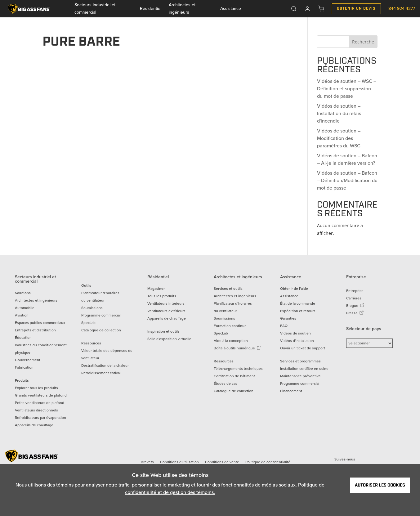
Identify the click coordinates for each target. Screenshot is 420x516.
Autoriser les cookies (380, 485)
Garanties (288, 318)
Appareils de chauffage (34, 425)
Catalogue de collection (101, 330)
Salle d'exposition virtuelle (169, 339)
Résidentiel (151, 9)
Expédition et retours (298, 311)
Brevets (147, 462)
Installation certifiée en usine (304, 369)
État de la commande (298, 303)
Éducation (23, 338)
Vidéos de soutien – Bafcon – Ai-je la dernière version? (347, 159)
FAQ (284, 326)
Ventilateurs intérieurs (166, 303)
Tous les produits (162, 296)
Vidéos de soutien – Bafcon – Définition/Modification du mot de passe (347, 180)
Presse (355, 313)
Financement (291, 391)
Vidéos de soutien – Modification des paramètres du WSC (339, 138)
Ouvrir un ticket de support (303, 348)
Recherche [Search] (363, 42)
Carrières (354, 298)
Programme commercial (101, 315)
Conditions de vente (222, 462)
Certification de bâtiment (234, 376)
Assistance (231, 9)
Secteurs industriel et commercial (95, 9)
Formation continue (230, 326)
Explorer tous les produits (36, 388)
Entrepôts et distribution (35, 330)
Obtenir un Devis (356, 9)
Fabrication (24, 367)
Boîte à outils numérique (237, 348)
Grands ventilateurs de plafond (41, 395)
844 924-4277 (402, 9)
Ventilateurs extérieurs (166, 311)
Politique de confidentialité (268, 462)
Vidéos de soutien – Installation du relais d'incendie (339, 113)
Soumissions (92, 308)
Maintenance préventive (300, 376)
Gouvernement (28, 360)
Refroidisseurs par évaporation (40, 418)
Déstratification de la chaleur (105, 366)
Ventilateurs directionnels (36, 410)
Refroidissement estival (101, 373)
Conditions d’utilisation (179, 462)
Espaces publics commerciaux (40, 323)
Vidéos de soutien (295, 333)
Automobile (25, 308)
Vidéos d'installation (297, 341)
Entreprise (355, 291)
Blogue (355, 306)
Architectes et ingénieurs (182, 9)
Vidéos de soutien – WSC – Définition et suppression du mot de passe (347, 89)
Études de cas (226, 384)
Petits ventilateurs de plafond (40, 403)
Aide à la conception (231, 341)
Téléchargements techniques (238, 369)
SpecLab (88, 323)
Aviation (22, 315)
